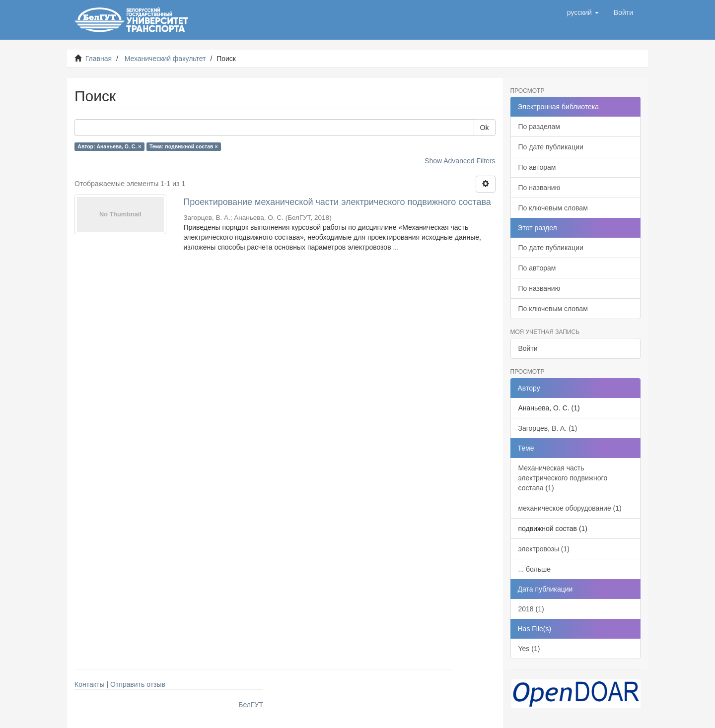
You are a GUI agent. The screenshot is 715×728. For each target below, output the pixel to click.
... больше (535, 569)
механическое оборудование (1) (570, 508)
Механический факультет (165, 59)
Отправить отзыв (138, 684)
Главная (99, 59)
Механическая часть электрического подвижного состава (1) (563, 478)
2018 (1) (531, 609)
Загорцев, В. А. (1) (548, 428)
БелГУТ (251, 705)
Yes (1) (529, 649)
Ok (485, 128)
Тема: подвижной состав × (184, 146)
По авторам (537, 167)
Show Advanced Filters (460, 161)
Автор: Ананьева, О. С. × (109, 146)
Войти (528, 348)
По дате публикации (551, 147)
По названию (539, 188)
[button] (583, 12)
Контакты (89, 684)
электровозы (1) (544, 549)
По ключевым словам (553, 208)
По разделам (539, 127)
